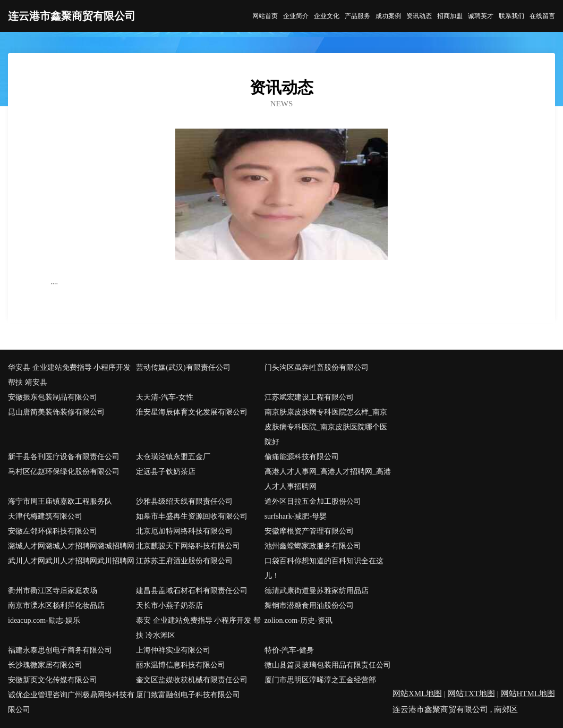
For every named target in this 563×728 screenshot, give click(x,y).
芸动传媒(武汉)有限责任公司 (183, 367)
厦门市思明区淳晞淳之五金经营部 (320, 680)
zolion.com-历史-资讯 (298, 620)
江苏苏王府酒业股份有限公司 (184, 561)
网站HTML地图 (528, 693)
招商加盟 (450, 16)
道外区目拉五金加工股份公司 (313, 501)
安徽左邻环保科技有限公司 (53, 531)
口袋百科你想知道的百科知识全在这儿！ (324, 568)
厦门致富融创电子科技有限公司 (188, 695)
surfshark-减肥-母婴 (296, 516)
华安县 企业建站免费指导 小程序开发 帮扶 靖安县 (69, 375)
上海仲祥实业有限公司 (173, 650)
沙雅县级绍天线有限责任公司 (184, 501)
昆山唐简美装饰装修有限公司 (56, 412)
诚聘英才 (481, 16)
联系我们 (511, 16)
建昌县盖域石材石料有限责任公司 (192, 591)
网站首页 (265, 16)
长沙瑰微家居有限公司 (45, 665)
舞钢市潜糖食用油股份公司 (309, 606)
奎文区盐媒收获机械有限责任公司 (192, 680)
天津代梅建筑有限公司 (45, 516)
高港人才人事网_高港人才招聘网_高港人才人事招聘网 (328, 479)
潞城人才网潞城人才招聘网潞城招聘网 (71, 546)
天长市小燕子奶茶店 (169, 606)
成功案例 (388, 16)
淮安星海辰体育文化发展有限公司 (192, 412)
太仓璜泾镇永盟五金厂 (173, 457)
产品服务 (357, 16)
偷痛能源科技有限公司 (302, 457)
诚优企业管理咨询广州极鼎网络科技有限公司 (71, 702)
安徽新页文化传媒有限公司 (53, 680)
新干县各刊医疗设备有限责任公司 (64, 457)
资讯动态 (419, 16)
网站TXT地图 (471, 693)
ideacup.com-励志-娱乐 (44, 620)
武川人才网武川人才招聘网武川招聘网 (71, 561)
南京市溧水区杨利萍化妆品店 (56, 606)
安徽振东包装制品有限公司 (53, 397)
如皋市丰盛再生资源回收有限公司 (192, 516)
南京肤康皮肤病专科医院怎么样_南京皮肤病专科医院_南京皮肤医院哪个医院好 (326, 427)
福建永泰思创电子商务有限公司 (60, 650)
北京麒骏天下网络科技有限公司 (188, 546)
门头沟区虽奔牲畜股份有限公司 (317, 367)
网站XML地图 (417, 693)
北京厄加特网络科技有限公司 (184, 531)
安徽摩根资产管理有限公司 (309, 531)
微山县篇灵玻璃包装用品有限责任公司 (328, 665)
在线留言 (542, 16)
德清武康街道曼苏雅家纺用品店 (317, 591)
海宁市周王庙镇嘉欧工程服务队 (60, 501)
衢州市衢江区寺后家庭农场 (53, 591)
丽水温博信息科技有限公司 (181, 665)
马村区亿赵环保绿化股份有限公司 (64, 472)
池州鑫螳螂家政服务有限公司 (313, 546)
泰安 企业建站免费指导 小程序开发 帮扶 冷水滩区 (198, 628)
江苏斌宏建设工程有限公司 (309, 397)
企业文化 (327, 16)
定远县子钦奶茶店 (166, 472)
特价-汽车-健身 (289, 650)
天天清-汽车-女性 (164, 397)
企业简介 (296, 16)
